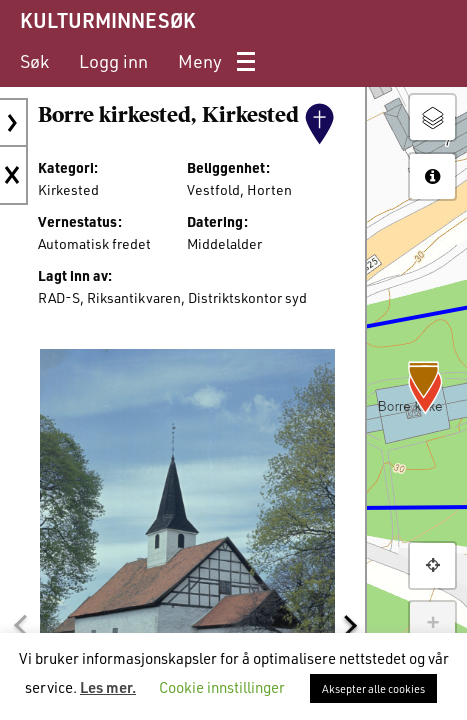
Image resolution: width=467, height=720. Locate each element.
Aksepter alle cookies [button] (373, 688)
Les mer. (108, 687)
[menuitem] (34, 61)
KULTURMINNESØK (107, 20)
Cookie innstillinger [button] (222, 687)
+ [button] (432, 624)
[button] (20, 626)
